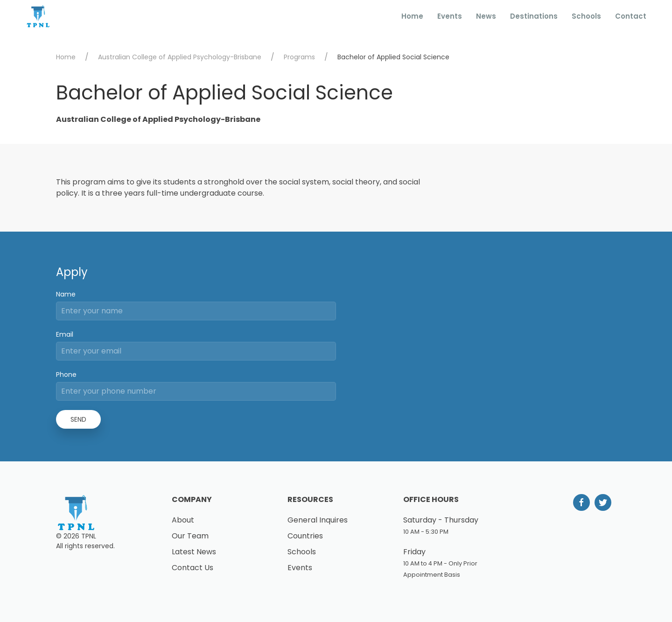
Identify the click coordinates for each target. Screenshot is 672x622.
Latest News (194, 552)
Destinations (534, 16)
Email (65, 334)
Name (66, 294)
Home (412, 16)
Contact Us (192, 568)
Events (450, 16)
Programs (299, 57)
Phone (66, 375)
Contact (631, 16)
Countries (305, 536)
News (486, 16)
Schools (586, 16)
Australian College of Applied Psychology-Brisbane (180, 57)
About (183, 520)
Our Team (190, 536)
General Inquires (318, 520)
